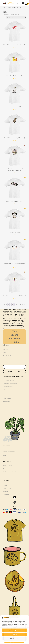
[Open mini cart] (26, 4)
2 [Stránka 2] (9, 304)
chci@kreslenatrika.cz (9, 451)
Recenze (5, 469)
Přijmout (14, 630)
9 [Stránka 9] (22, 304)
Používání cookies (8, 386)
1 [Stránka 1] (7, 304)
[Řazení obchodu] (16, 17)
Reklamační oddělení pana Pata (12, 475)
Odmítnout (14, 635)
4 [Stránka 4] (12, 304)
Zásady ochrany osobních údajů (18, 642)
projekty (5, 327)
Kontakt (5, 485)
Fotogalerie (6, 491)
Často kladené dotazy (9, 356)
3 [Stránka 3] (10, 304)
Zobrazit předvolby (14, 639)
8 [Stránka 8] (20, 304)
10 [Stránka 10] (25, 304)
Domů (4, 8)
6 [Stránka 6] (16, 304)
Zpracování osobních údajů (10, 384)
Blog (4, 456)
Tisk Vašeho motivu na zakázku (15, 337)
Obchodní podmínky (9, 381)
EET (5, 389)
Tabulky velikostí (7, 398)
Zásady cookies (8, 642)
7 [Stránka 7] (18, 304)
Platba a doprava (8, 466)
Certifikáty (6, 495)
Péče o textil (6, 402)
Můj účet (5, 350)
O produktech (7, 488)
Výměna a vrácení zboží (9, 472)
